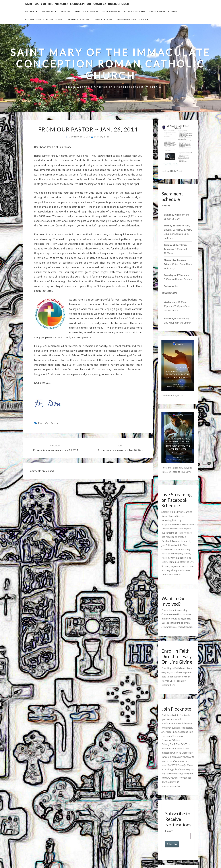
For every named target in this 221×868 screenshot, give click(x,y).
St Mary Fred (102, 137)
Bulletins (66, 12)
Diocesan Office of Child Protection (44, 19)
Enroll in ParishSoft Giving (163, 12)
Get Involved (48, 12)
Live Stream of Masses (78, 19)
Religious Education (85, 12)
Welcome (30, 12)
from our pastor (48, 423)
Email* (178, 834)
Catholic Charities (103, 19)
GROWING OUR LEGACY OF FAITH (131, 19)
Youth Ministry (110, 12)
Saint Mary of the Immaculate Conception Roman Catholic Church (77, 4)
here (172, 685)
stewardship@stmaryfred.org (177, 627)
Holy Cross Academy (135, 12)
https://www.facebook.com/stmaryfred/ (183, 524)
